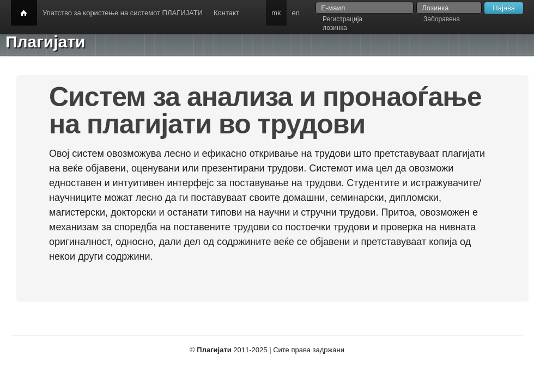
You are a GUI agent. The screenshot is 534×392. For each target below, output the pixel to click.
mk (276, 13)
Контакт (226, 13)
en (296, 13)
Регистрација (342, 19)
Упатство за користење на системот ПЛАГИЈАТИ (123, 13)
